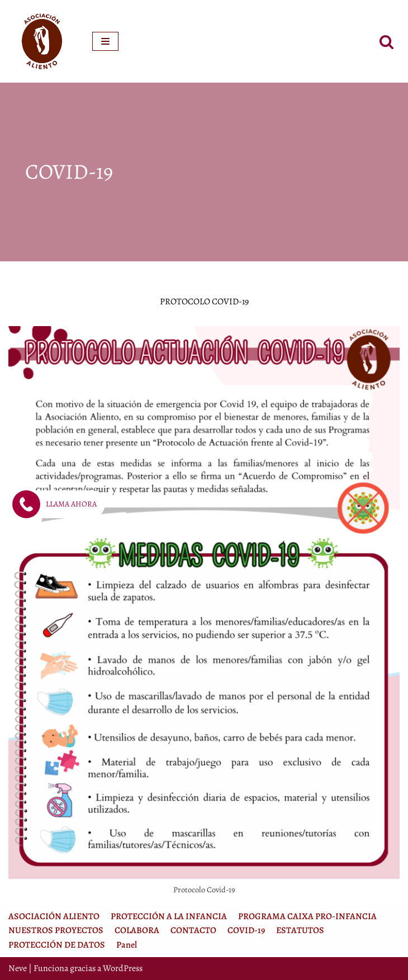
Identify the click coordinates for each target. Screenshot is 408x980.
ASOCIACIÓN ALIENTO (54, 916)
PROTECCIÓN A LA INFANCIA (169, 916)
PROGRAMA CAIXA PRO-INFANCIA (307, 916)
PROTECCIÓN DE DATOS (57, 945)
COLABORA (137, 930)
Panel (127, 945)
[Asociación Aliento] (42, 41)
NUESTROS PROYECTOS (56, 930)
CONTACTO (193, 930)
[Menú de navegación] (105, 41)
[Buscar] (386, 42)
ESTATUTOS (300, 930)
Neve (18, 968)
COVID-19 (246, 930)
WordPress (123, 968)
